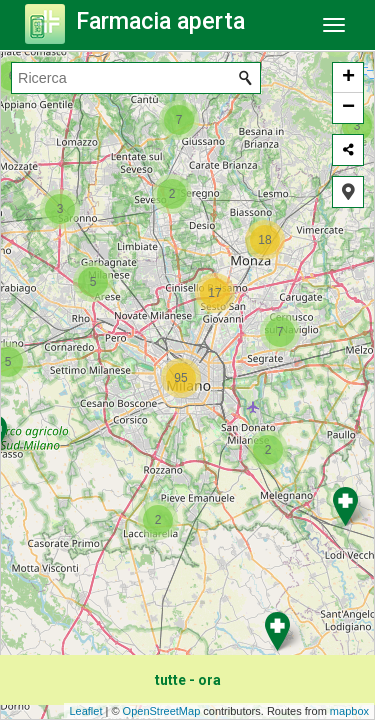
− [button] (348, 108)
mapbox (349, 711)
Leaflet (85, 711)
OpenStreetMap (162, 711)
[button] (348, 192)
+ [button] (348, 78)
